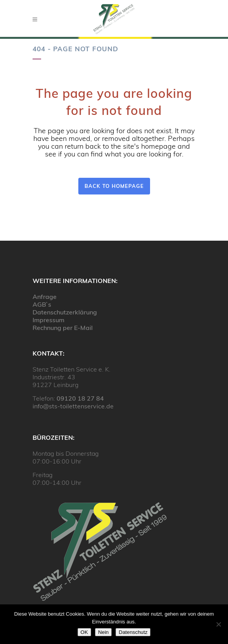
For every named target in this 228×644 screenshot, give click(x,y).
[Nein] (218, 624)
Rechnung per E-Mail (63, 328)
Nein (103, 632)
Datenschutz (133, 632)
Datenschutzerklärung (65, 312)
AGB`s (42, 304)
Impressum (48, 320)
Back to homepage (114, 186)
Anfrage (45, 297)
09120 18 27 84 (80, 398)
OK (84, 632)
